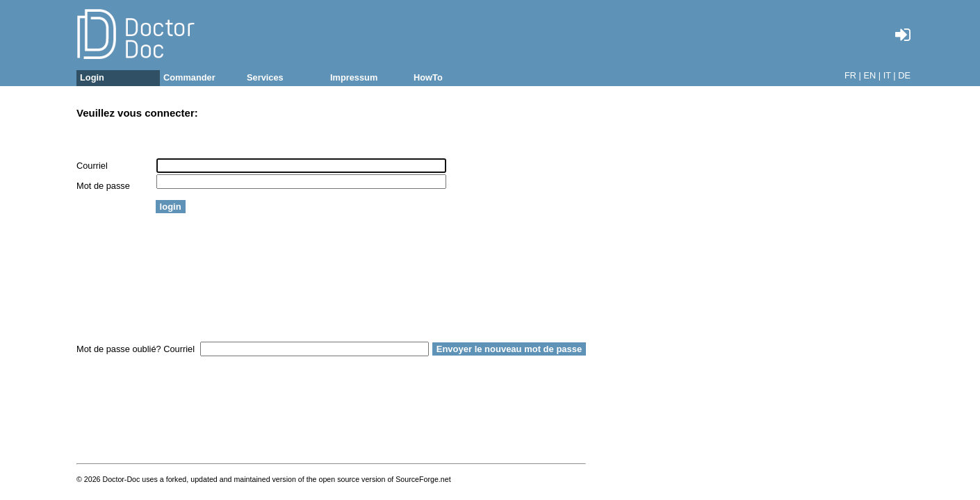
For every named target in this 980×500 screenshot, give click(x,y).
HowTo (428, 77)
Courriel (92, 166)
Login (92, 77)
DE (904, 75)
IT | (890, 75)
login (171, 207)
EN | (872, 75)
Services (265, 77)
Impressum (354, 77)
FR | (853, 75)
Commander (189, 77)
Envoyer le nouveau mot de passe (509, 349)
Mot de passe (103, 186)
